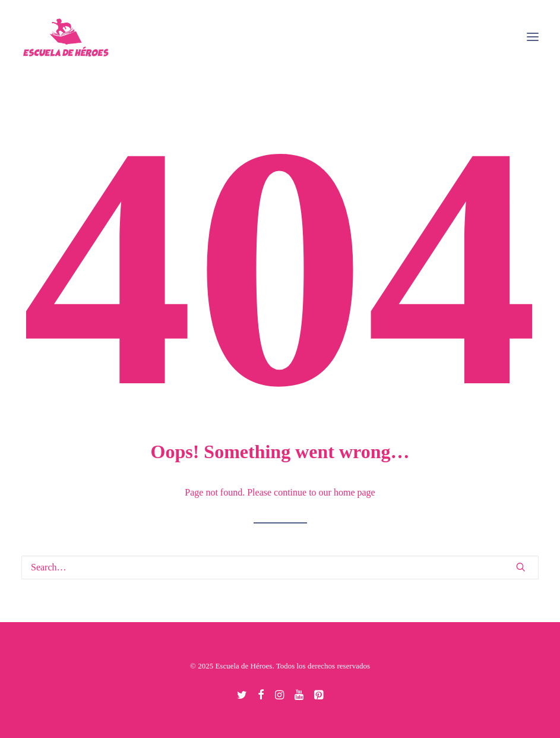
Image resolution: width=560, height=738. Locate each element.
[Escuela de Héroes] (66, 37)
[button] (533, 37)
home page (355, 492)
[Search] (280, 567)
